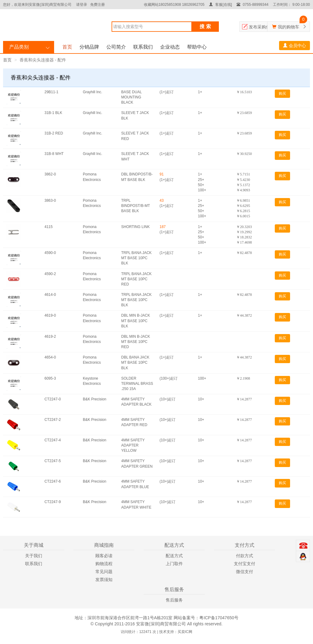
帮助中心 (197, 47)
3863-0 (50, 201)
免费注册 (98, 5)
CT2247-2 (53, 420)
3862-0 (50, 174)
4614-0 (50, 295)
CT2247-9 (53, 502)
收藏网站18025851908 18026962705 (174, 5)
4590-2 (50, 274)
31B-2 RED (54, 133)
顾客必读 (104, 556)
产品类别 (19, 47)
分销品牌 (89, 47)
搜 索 (205, 26)
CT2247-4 (53, 440)
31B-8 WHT (54, 154)
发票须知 (104, 580)
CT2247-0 (53, 399)
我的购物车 (289, 27)
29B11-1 (52, 92)
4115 (49, 227)
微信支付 (245, 572)
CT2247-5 (53, 461)
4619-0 (50, 315)
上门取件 (174, 564)
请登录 (82, 5)
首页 (67, 47)
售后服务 (174, 600)
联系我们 (143, 47)
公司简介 (116, 47)
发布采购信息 (262, 27)
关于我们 (34, 556)
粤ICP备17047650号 (219, 618)
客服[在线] (221, 5)
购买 (282, 94)
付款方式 (245, 556)
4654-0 (50, 357)
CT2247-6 (53, 481)
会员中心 (295, 46)
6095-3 (50, 378)
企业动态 (170, 47)
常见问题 (104, 572)
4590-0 (50, 253)
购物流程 (104, 564)
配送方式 (174, 556)
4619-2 (50, 337)
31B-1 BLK (53, 113)
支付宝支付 (245, 564)
